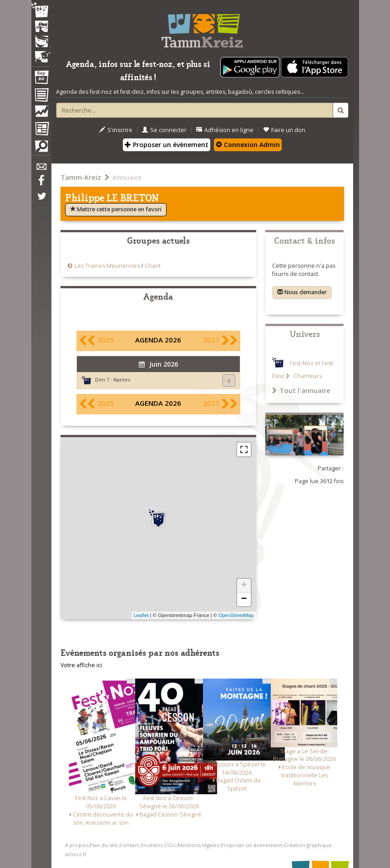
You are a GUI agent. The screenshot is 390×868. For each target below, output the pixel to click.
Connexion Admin (248, 145)
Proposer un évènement (167, 145)
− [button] (244, 599)
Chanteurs (307, 376)
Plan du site (104, 845)
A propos (76, 845)
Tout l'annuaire (301, 390)
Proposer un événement (251, 845)
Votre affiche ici (81, 665)
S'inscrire (116, 130)
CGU (170, 845)
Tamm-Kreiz (81, 177)
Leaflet (141, 615)
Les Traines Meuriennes (108, 266)
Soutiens (152, 845)
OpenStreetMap (236, 615)
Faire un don (284, 130)
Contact (129, 845)
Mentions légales (198, 845)
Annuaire (127, 177)
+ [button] (244, 586)
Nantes (122, 380)
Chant (153, 266)
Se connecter (164, 130)
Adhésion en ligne (225, 130)
